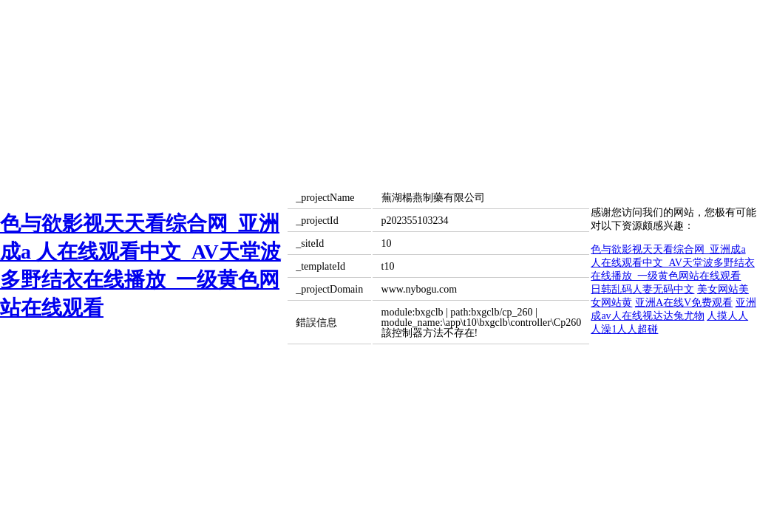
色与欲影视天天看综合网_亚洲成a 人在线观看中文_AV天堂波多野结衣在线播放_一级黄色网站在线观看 (672, 263)
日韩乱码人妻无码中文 (642, 289)
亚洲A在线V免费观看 (684, 303)
